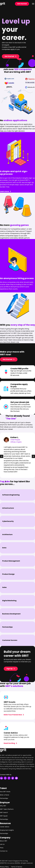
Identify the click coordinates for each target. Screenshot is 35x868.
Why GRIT (3, 806)
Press (2, 848)
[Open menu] (33, 4)
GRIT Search (4, 812)
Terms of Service (17, 867)
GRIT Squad (4, 816)
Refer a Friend (4, 795)
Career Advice (5, 827)
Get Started (22, 4)
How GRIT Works (5, 792)
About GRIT (4, 841)
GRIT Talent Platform (7, 809)
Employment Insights (7, 830)
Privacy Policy (4, 867)
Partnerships (4, 798)
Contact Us (4, 851)
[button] (2, 456)
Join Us (2, 844)
